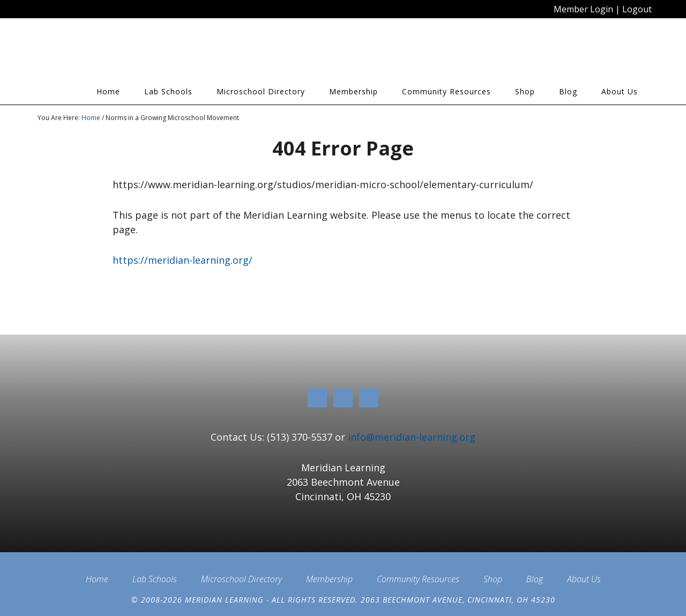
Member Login (583, 9)
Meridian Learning (134, 53)
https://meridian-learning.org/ (182, 260)
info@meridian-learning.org (412, 437)
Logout (637, 9)
